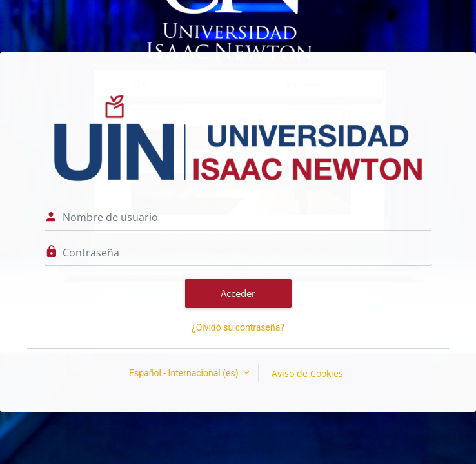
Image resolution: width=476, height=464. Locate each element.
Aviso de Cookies (307, 373)
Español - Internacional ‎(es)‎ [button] (185, 373)
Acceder (238, 293)
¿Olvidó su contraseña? (238, 327)
